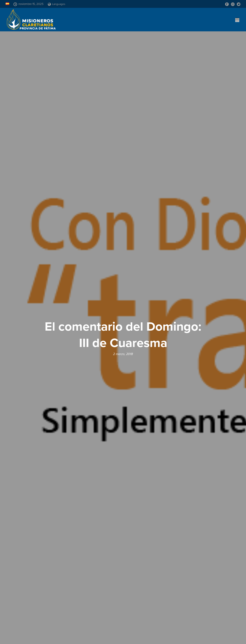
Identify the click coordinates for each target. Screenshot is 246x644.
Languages (57, 4)
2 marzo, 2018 (123, 354)
